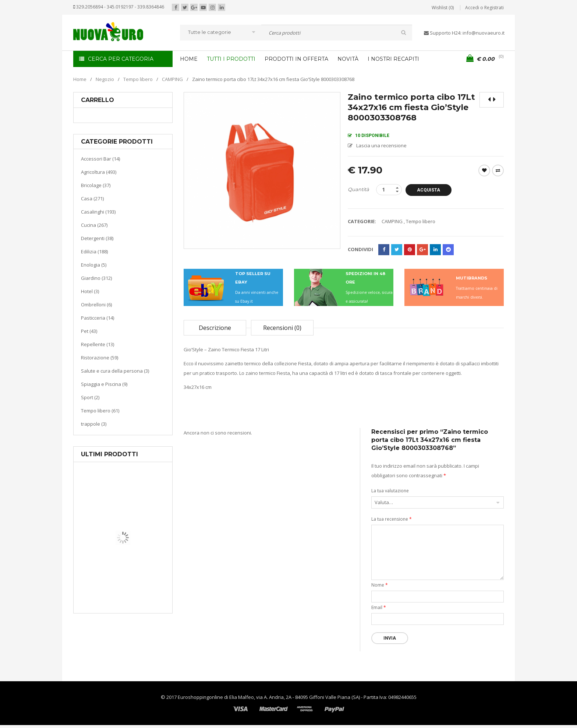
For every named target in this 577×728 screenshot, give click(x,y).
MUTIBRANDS (472, 278)
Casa (122, 576)
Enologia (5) (94, 265)
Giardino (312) (96, 278)
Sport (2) (90, 397)
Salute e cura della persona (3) (115, 371)
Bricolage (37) (96, 185)
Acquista (430, 190)
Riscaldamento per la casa (140, 585)
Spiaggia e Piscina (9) (104, 384)
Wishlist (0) (443, 8)
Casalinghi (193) (98, 212)
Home (80, 79)
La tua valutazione (390, 491)
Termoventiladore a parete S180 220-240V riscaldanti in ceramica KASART (140, 608)
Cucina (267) (94, 225)
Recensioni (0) (282, 328)
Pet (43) (89, 331)
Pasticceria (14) (98, 318)
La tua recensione (392, 519)
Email (379, 607)
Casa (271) (92, 198)
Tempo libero (138, 79)
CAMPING (172, 79)
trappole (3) (94, 424)
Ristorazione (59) (100, 358)
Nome (380, 585)
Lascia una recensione (381, 145)
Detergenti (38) (97, 238)
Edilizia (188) (94, 252)
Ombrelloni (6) (96, 305)
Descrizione (215, 328)
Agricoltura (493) (99, 172)
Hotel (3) (90, 291)
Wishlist (484, 170)
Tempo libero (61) (100, 411)
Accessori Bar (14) (100, 159)
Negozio (105, 79)
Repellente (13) (98, 344)
